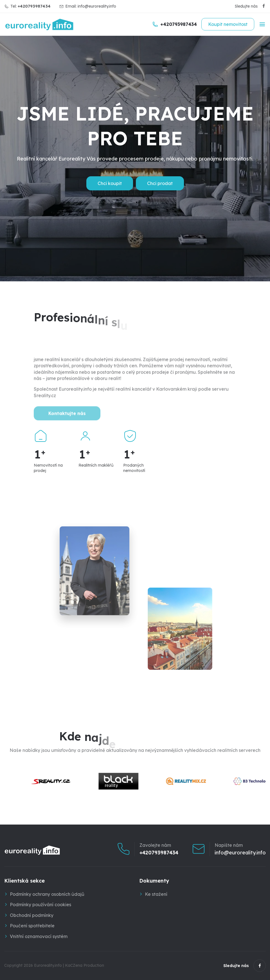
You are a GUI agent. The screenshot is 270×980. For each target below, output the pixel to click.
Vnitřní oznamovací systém (39, 936)
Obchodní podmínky (32, 915)
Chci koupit (110, 183)
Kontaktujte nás (67, 420)
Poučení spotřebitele (32, 926)
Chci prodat (160, 183)
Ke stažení (156, 894)
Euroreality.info (48, 965)
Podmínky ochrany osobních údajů (47, 894)
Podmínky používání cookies (40, 905)
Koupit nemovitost (228, 24)
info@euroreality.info (97, 6)
